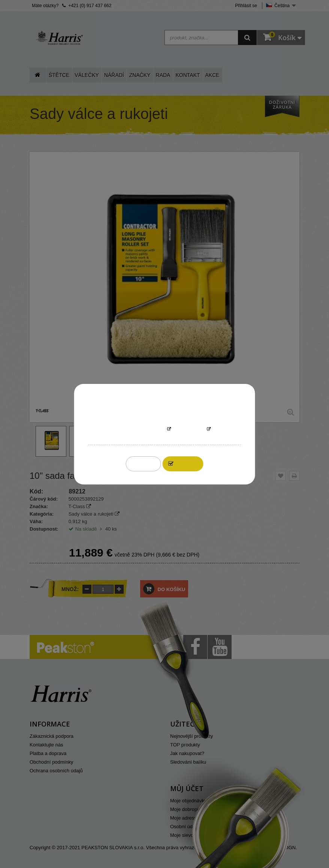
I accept (187, 464)
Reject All (143, 464)
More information (141, 429)
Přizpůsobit (189, 429)
